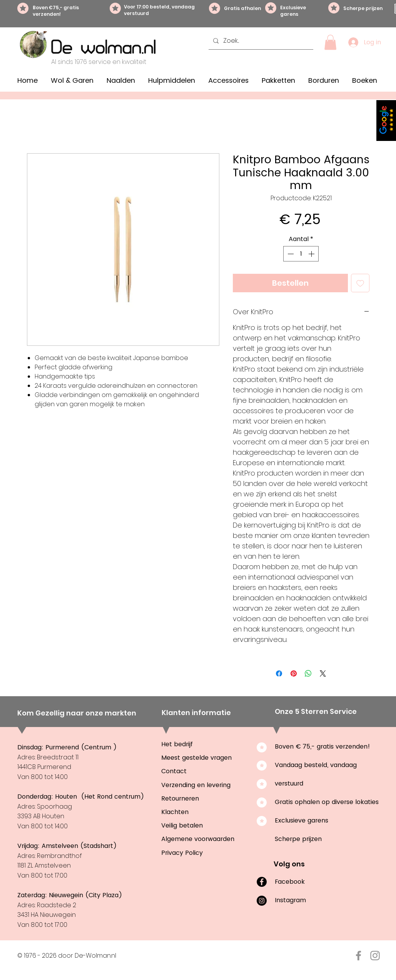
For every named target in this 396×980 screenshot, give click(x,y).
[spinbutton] (301, 254)
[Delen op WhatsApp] (308, 673)
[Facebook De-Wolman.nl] (358, 956)
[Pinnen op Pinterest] (294, 673)
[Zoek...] (260, 41)
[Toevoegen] (360, 283)
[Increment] (312, 254)
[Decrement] (290, 254)
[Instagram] (262, 901)
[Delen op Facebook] (279, 673)
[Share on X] (323, 673)
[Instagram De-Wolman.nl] (375, 956)
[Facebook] (262, 882)
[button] (330, 42)
